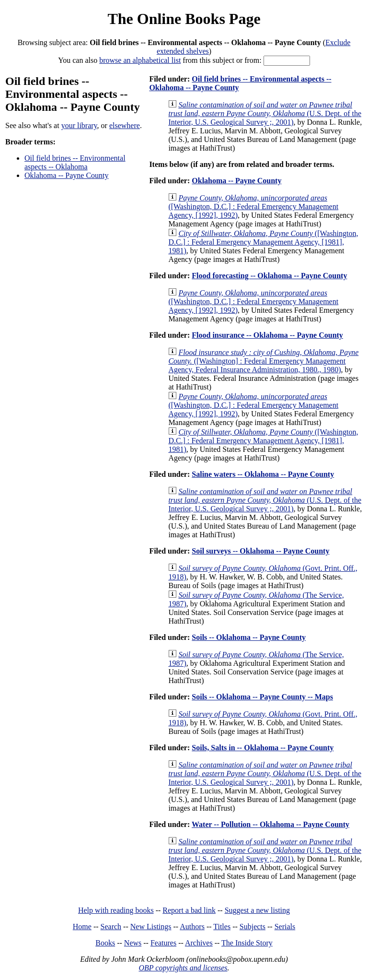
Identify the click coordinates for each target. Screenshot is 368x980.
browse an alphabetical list (140, 60)
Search (111, 927)
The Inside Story (247, 943)
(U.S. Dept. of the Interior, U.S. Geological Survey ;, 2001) (265, 113)
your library (79, 125)
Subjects (253, 927)
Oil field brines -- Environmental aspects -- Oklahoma (75, 162)
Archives (199, 943)
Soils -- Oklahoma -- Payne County (249, 637)
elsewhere (125, 125)
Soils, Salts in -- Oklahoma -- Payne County (263, 748)
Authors (192, 927)
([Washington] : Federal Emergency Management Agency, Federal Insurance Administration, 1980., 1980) (263, 361)
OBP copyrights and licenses (183, 968)
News (133, 943)
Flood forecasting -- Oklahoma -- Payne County (269, 276)
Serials (285, 927)
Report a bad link (189, 910)
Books (105, 943)
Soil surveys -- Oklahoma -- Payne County (260, 551)
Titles (222, 927)
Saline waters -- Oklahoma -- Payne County (263, 474)
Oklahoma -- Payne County (67, 175)
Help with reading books (116, 910)
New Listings (151, 927)
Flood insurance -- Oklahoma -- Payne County (267, 335)
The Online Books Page (184, 19)
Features (163, 943)
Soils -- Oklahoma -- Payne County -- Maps (262, 697)
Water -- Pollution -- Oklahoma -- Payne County (270, 824)
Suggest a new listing (257, 910)
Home (82, 927)
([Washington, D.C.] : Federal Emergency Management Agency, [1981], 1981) (263, 242)
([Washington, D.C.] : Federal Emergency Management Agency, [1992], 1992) (253, 207)
